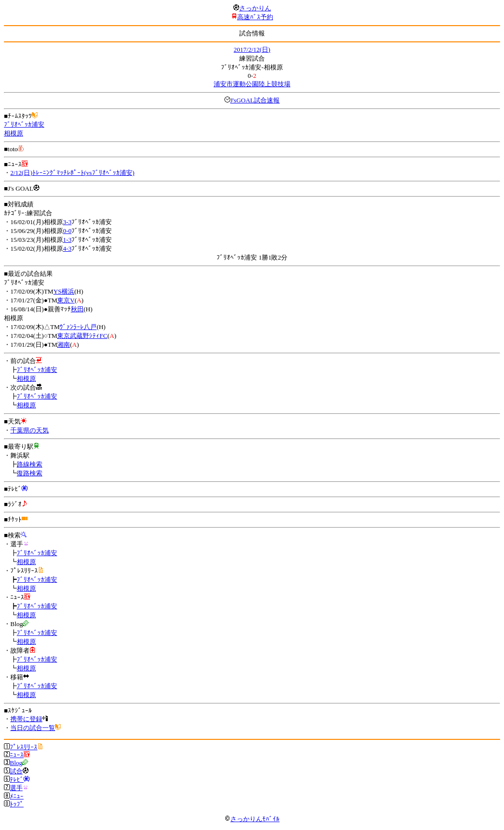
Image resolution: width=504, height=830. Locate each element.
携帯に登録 (26, 719)
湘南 (63, 345)
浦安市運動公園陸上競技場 (252, 84)
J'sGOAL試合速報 (255, 100)
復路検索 (30, 473)
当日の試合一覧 (33, 728)
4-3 (67, 249)
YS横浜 (64, 291)
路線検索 (30, 464)
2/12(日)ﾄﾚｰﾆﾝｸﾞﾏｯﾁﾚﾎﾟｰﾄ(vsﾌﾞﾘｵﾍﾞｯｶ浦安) (72, 173)
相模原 (14, 133)
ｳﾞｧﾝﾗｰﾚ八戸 (78, 327)
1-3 (67, 240)
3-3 (67, 222)
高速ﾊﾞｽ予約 (255, 17)
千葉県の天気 (30, 430)
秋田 (77, 309)
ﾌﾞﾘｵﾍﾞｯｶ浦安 (24, 124)
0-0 (67, 231)
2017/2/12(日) (252, 50)
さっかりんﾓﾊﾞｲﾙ (252, 819)
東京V (66, 300)
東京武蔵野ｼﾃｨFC (82, 336)
